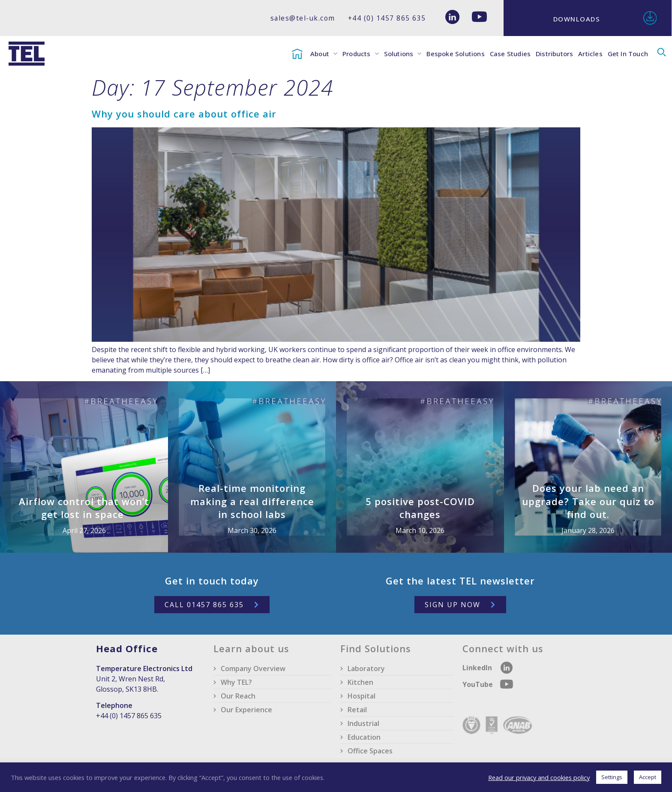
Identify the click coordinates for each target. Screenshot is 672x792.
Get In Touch (628, 54)
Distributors (554, 54)
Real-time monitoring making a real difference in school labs (252, 501)
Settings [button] (612, 777)
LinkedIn (477, 668)
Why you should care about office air (184, 114)
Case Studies (510, 54)
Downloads (577, 19)
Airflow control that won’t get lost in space (84, 508)
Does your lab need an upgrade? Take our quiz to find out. (588, 501)
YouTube (478, 684)
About (324, 54)
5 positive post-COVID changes (420, 508)
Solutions (403, 54)
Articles (590, 54)
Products (361, 54)
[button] (661, 53)
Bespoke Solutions (455, 54)
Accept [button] (648, 777)
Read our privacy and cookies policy (539, 777)
